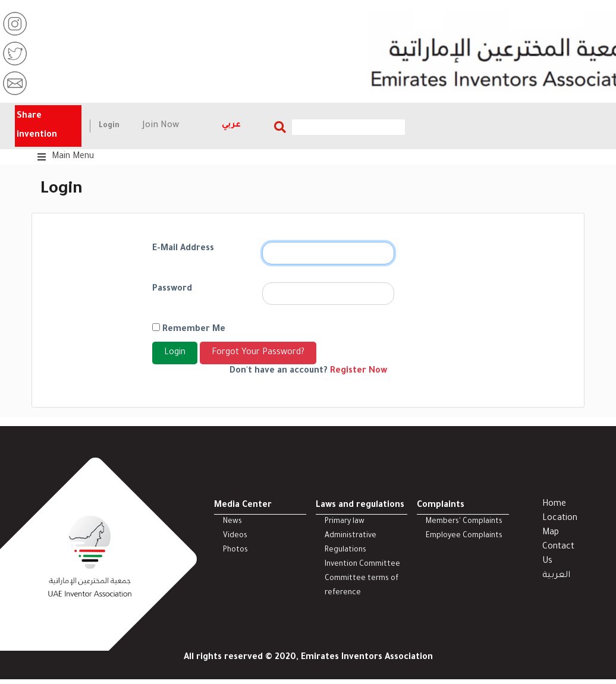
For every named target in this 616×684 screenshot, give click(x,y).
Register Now (359, 371)
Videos (235, 536)
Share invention (37, 126)
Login (109, 126)
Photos (235, 550)
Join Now (161, 126)
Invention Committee (362, 565)
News (232, 522)
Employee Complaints (464, 536)
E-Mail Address (183, 249)
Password (172, 289)
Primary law (345, 522)
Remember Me (189, 329)
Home (554, 505)
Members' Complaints (464, 522)
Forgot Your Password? (258, 353)
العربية (556, 576)
